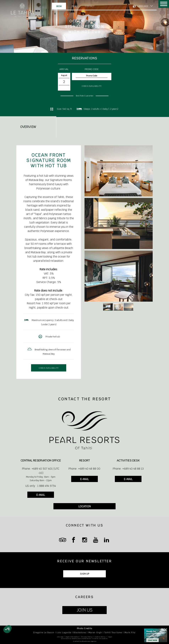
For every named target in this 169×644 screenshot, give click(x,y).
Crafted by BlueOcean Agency (85, 641)
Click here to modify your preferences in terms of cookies (84, 639)
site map (60, 637)
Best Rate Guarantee (84, 96)
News (75, 6)
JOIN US (85, 610)
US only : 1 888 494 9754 (41, 486)
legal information (72, 637)
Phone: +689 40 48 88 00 (84, 469)
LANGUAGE (143, 6)
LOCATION (85, 506)
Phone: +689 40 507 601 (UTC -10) (41, 471)
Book (59, 6)
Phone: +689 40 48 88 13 (128, 469)
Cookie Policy (100, 637)
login (110, 637)
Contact (90, 6)
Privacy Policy (87, 637)
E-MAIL (41, 495)
